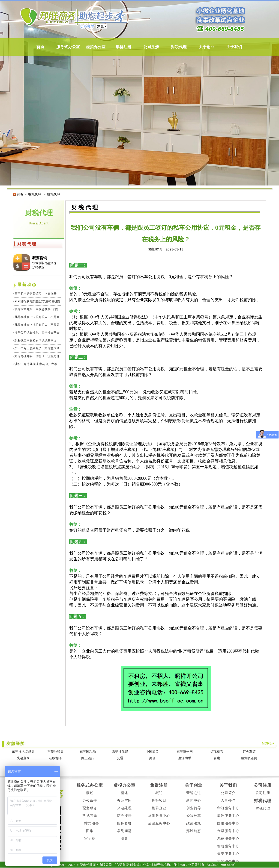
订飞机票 (217, 752)
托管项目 (159, 800)
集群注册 (123, 47)
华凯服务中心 (159, 816)
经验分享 (194, 816)
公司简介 (228, 793)
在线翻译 (55, 758)
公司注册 (151, 47)
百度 (217, 758)
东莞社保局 (120, 752)
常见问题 (90, 816)
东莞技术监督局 (23, 752)
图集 (90, 831)
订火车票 (249, 752)
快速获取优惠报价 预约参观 (44, 265)
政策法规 (194, 823)
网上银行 (88, 758)
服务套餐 (124, 823)
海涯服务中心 (228, 816)
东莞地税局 (55, 752)
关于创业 (207, 47)
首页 (40, 47)
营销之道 (194, 793)
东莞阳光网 (185, 752)
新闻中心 (194, 800)
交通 (120, 758)
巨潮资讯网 (249, 758)
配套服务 (90, 808)
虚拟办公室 (96, 47)
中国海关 (152, 752)
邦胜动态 (194, 831)
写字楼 (90, 838)
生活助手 (185, 758)
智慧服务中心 (228, 846)
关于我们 (234, 47)
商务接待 (124, 816)
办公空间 (124, 800)
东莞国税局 (88, 752)
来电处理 (124, 808)
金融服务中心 (159, 823)
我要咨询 (40, 258)
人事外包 (228, 800)
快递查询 (23, 758)
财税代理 (179, 47)
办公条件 (90, 800)
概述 (90, 793)
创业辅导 (194, 808)
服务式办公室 (68, 47)
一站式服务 (90, 823)
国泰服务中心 (228, 823)
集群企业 (159, 808)
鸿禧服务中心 (228, 838)
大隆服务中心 (228, 861)
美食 (152, 758)
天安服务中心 (228, 854)
